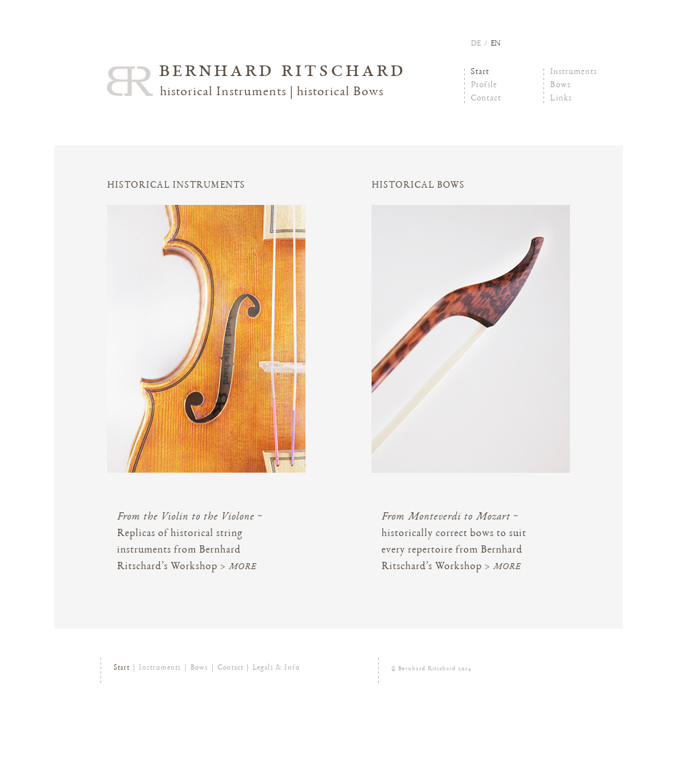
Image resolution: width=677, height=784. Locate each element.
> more (238, 568)
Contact (486, 99)
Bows (560, 86)
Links (561, 99)
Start (480, 72)
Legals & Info (276, 668)
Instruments (574, 72)
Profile (484, 86)
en (496, 44)
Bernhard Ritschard (282, 71)
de (476, 44)
